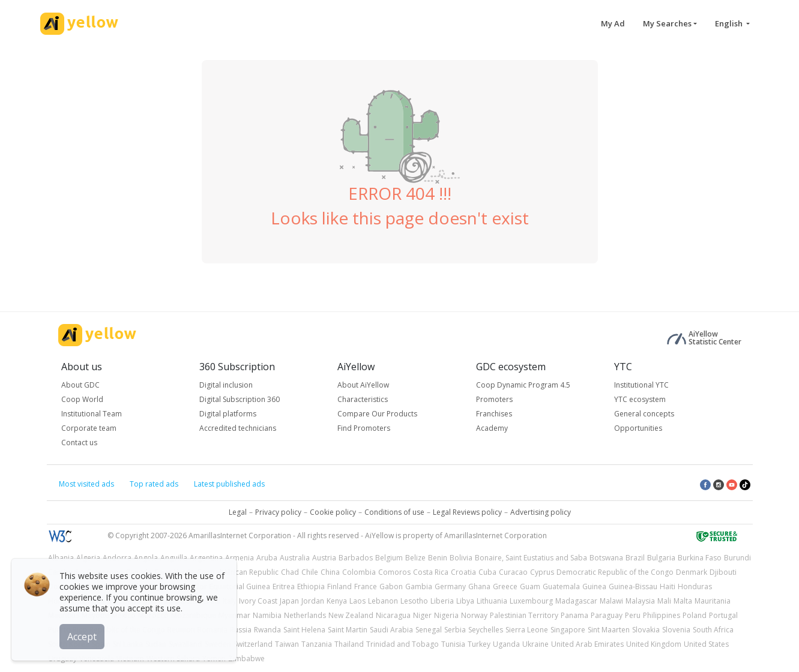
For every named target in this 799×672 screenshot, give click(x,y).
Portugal (723, 615)
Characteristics (363, 399)
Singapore (568, 630)
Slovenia (676, 630)
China (330, 572)
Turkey (479, 644)
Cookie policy (333, 512)
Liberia (442, 601)
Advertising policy (541, 512)
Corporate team (89, 428)
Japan (289, 601)
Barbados (356, 558)
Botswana (606, 558)
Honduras (695, 586)
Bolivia (461, 558)
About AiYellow (363, 385)
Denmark (692, 572)
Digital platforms (228, 414)
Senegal (429, 630)
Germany (450, 586)
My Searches (667, 23)
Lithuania (492, 601)
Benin (438, 558)
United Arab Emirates (587, 644)
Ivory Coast (258, 601)
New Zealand (351, 615)
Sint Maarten (609, 630)
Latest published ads (229, 484)
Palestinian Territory (524, 615)
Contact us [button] (79, 442)
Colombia (359, 572)
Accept (83, 635)
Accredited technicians (238, 428)
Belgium (389, 558)
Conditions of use (394, 512)
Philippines (662, 615)
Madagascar (576, 601)
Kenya (337, 601)
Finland (339, 586)
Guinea (594, 586)
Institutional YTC (641, 385)
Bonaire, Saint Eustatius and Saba (531, 558)
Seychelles (486, 630)
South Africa (713, 630)
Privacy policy (278, 512)
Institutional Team (92, 414)
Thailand (349, 644)
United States (706, 644)
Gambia (419, 586)
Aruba (267, 558)
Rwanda (267, 630)
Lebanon (383, 601)
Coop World (82, 399)
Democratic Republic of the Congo (615, 572)
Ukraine (535, 644)
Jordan (313, 601)
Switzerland (253, 644)
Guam (530, 586)
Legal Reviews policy (467, 512)
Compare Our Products (377, 414)
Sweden (218, 644)
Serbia (455, 630)
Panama (574, 615)
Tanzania (317, 644)
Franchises (494, 414)
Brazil (635, 558)
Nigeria (446, 615)
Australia (295, 558)
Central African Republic (238, 572)
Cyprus (542, 572)
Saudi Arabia (391, 630)
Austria (324, 558)
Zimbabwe (246, 658)
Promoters (494, 399)
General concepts (644, 414)
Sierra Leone (527, 630)
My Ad (613, 23)
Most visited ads (86, 484)
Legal (238, 512)
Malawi (611, 601)
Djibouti (723, 572)
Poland (695, 615)
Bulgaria (661, 558)
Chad (290, 572)
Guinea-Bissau (633, 586)
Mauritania (713, 601)
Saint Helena (304, 630)
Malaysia (640, 601)
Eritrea (284, 586)
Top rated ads (154, 484)
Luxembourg (531, 601)
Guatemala (561, 586)
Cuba (487, 572)
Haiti (668, 586)
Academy (492, 428)
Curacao (513, 572)
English (730, 23)
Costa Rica (431, 572)
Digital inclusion (226, 385)
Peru (633, 615)
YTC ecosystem (640, 399)
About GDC (80, 385)
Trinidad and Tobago (403, 644)
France (366, 586)
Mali (664, 601)
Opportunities (638, 428)
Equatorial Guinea (240, 586)
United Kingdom (654, 644)
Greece (505, 586)
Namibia (267, 615)
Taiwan (287, 644)
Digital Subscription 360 (240, 399)
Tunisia (453, 644)
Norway (474, 615)
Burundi (737, 558)
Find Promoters (364, 428)
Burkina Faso (700, 558)
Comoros (394, 572)
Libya (465, 601)
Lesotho (414, 601)
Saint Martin (348, 630)
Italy (230, 601)
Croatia (463, 572)
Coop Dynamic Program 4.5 (523, 385)
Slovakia (646, 630)
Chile (310, 572)
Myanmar (234, 615)
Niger (422, 615)
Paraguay (607, 615)
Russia (241, 630)
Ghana (479, 586)
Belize (415, 558)
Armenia (240, 558)
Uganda (506, 644)
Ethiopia (311, 586)
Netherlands (305, 615)
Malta (683, 601)
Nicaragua (393, 615)
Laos (357, 601)
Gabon (391, 586)
